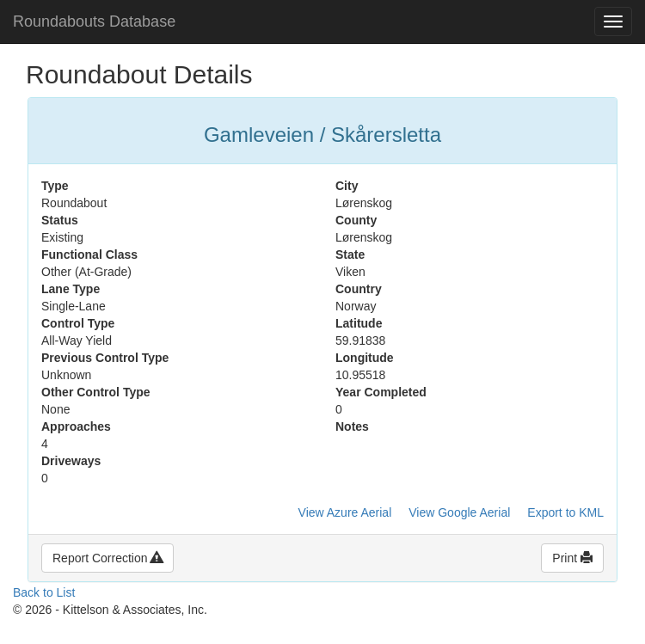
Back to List (44, 592)
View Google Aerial (459, 512)
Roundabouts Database (94, 21)
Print (572, 558)
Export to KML (565, 512)
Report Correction (107, 558)
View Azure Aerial (345, 512)
